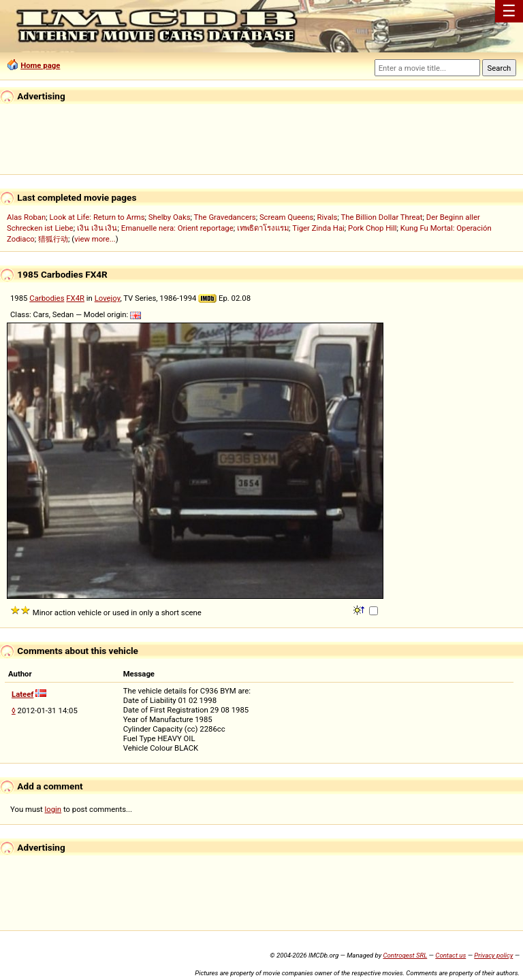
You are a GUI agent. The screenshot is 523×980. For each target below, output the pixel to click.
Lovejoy (108, 298)
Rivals (328, 217)
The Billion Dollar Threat (381, 217)
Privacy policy (493, 955)
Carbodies (47, 298)
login (53, 809)
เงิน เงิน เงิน (97, 228)
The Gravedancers (225, 217)
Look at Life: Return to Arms (97, 217)
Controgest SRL (405, 955)
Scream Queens (286, 217)
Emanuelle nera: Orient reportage (177, 228)
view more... (95, 239)
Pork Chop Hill (373, 228)
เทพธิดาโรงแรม (263, 228)
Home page (40, 65)
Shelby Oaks (170, 217)
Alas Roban (26, 217)
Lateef (22, 694)
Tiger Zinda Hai (318, 228)
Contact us (450, 955)
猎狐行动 (53, 239)
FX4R (75, 298)
